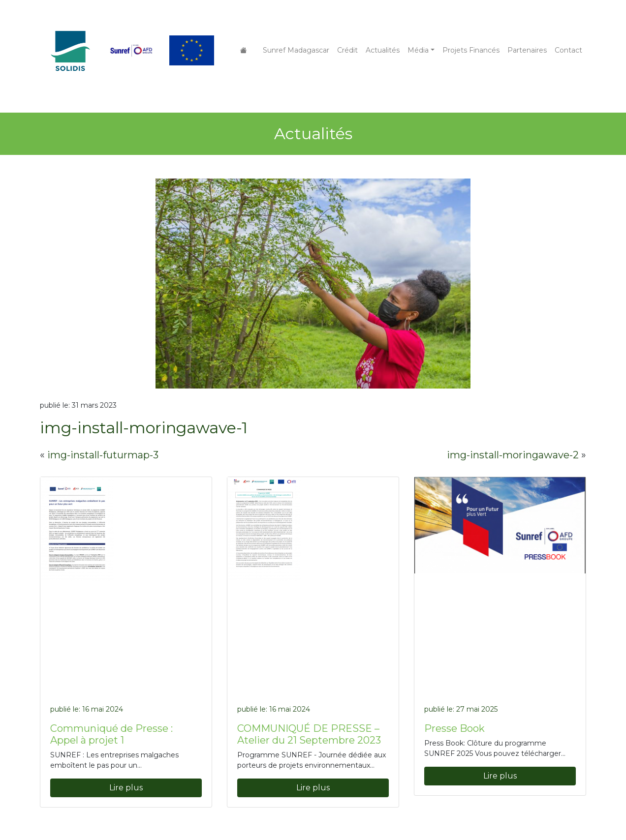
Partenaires (527, 50)
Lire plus (126, 788)
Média (418, 50)
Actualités (383, 50)
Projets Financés (471, 50)
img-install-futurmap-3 (103, 455)
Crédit (347, 50)
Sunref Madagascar (296, 50)
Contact (568, 50)
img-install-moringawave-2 (513, 455)
